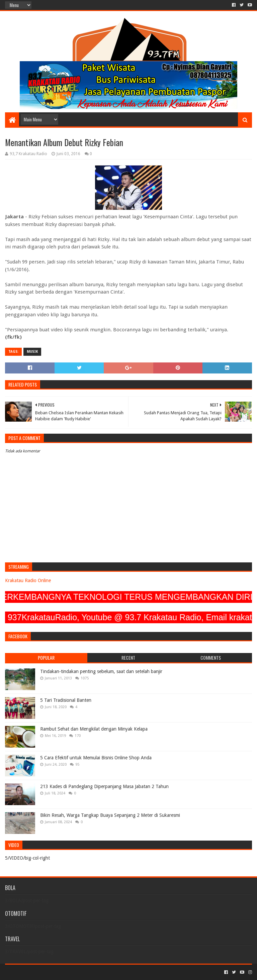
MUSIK (32, 352)
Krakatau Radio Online (28, 580)
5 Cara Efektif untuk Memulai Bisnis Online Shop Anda (96, 758)
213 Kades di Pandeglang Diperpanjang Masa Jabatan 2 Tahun (104, 786)
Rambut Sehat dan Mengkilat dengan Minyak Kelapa (94, 729)
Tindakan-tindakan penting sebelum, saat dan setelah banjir (101, 671)
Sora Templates (42, 972)
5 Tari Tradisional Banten (66, 700)
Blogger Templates (81, 972)
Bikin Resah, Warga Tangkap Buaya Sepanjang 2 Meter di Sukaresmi (110, 815)
